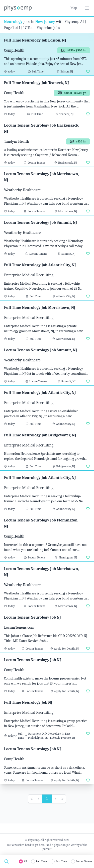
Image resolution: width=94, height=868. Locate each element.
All (25, 861)
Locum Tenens (84, 861)
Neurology (13, 22)
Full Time (41, 861)
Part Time (61, 861)
